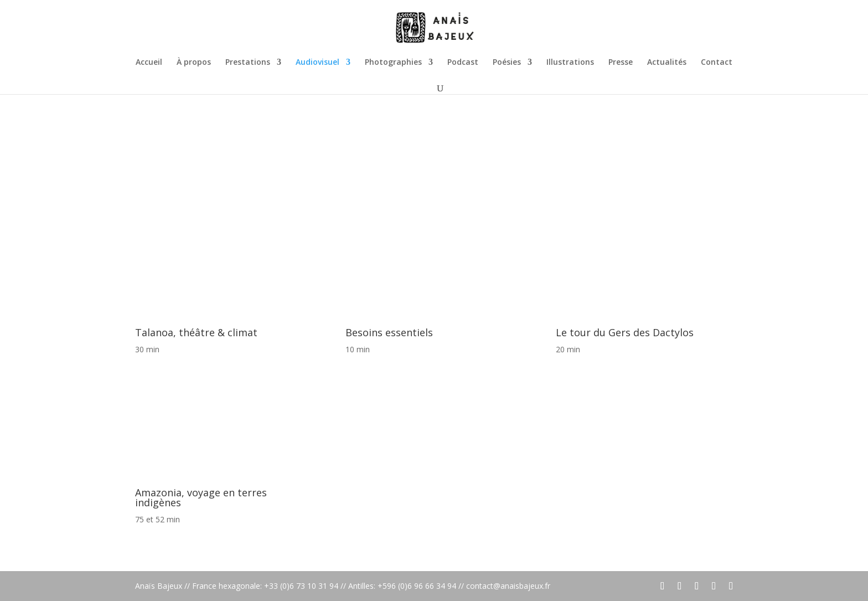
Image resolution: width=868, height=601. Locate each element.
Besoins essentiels (389, 332)
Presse (621, 63)
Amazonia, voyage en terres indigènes (201, 497)
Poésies (507, 63)
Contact (717, 63)
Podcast (463, 63)
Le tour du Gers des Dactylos (625, 332)
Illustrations (570, 63)
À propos (194, 63)
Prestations (248, 63)
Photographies (393, 63)
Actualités (667, 63)
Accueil (149, 63)
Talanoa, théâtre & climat (196, 332)
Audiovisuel (317, 63)
